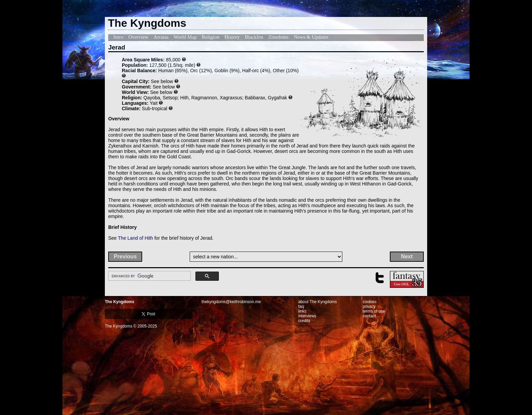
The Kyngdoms (120, 302)
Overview (138, 37)
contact (369, 316)
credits (304, 321)
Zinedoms (279, 37)
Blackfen (254, 37)
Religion (211, 37)
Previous (125, 256)
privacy (369, 307)
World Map (185, 37)
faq (301, 307)
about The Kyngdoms (318, 302)
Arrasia (161, 37)
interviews (307, 316)
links (302, 311)
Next (407, 256)
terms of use (374, 311)
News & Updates (311, 37)
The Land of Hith (136, 238)
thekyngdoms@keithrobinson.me (231, 302)
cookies (370, 302)
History (232, 37)
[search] (149, 276)
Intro (118, 37)
